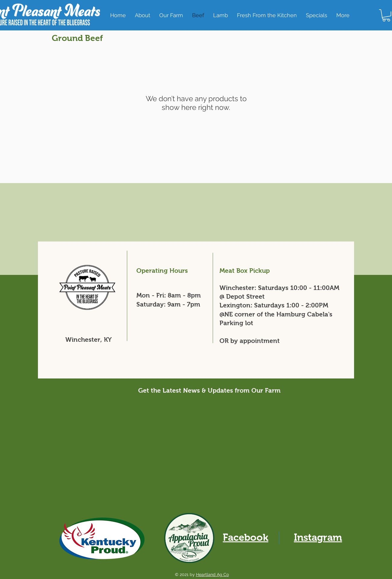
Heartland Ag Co (212, 574)
